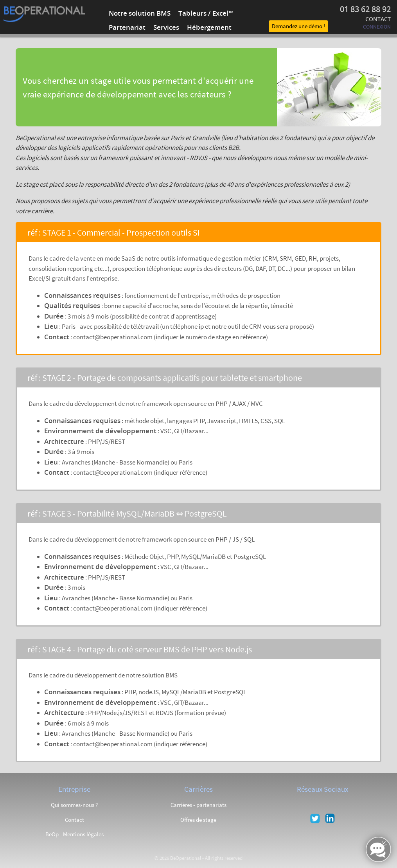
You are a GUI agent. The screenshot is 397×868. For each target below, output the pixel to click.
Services (166, 27)
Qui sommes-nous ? (74, 805)
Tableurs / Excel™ (206, 13)
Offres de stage (198, 820)
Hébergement (209, 27)
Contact (75, 820)
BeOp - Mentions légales (75, 834)
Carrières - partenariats (198, 805)
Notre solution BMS (140, 13)
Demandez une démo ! (298, 26)
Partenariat (127, 27)
